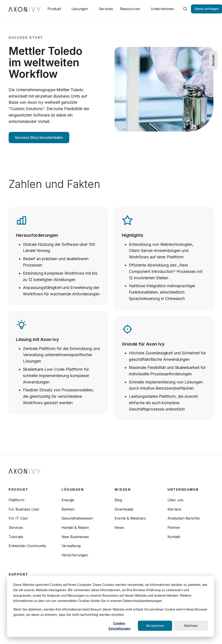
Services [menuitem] (16, 527)
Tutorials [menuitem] (16, 537)
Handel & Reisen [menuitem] (75, 527)
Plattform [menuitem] (16, 500)
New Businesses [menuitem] (75, 537)
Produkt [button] (54, 9)
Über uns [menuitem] (175, 500)
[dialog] (111, 606)
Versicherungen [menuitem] (75, 555)
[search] (185, 9)
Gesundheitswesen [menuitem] (77, 518)
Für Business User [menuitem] (24, 509)
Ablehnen (191, 626)
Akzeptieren (155, 626)
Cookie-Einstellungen (119, 626)
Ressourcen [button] (130, 9)
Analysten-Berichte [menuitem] (184, 518)
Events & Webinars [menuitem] (130, 518)
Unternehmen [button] (162, 9)
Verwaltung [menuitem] (71, 546)
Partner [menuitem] (174, 527)
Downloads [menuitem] (124, 509)
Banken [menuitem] (68, 509)
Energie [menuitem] (68, 500)
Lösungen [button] (80, 9)
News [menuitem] (119, 527)
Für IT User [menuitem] (18, 518)
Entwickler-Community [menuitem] (27, 546)
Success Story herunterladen (39, 137)
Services (106, 9)
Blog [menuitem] (118, 500)
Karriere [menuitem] (174, 509)
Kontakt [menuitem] (174, 537)
